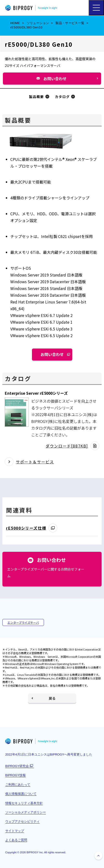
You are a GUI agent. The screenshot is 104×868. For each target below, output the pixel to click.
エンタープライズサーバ (23, 622)
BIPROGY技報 (15, 775)
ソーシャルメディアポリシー (26, 812)
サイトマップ (15, 831)
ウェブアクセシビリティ (22, 821)
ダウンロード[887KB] (67, 446)
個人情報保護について (21, 794)
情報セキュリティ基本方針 (24, 803)
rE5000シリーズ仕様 (26, 528)
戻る (52, 698)
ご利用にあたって (18, 785)
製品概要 (37, 97)
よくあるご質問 (16, 840)
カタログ (62, 97)
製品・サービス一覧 (70, 23)
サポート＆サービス (35, 462)
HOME (15, 23)
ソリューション (38, 23)
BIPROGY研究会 (20, 766)
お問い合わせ (57, 80)
